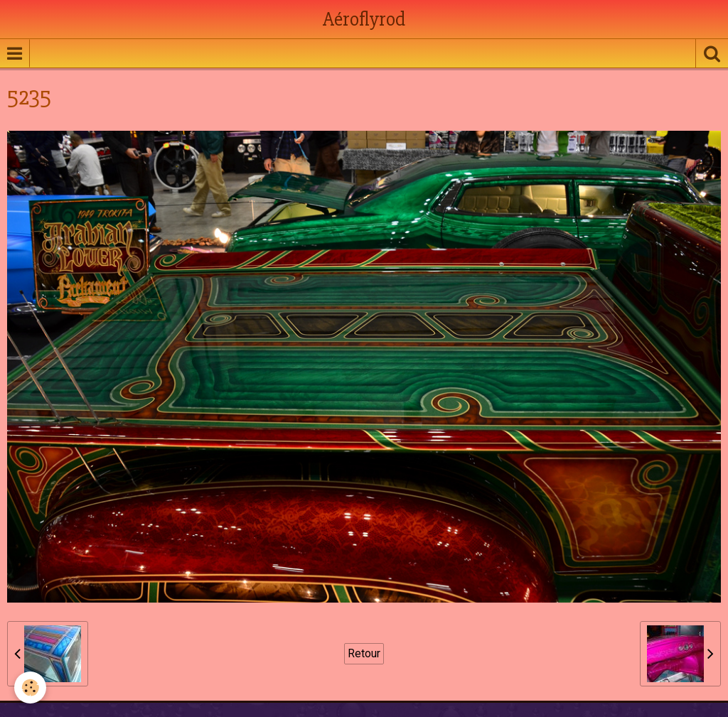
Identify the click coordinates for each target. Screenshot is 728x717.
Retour (364, 653)
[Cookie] (30, 688)
